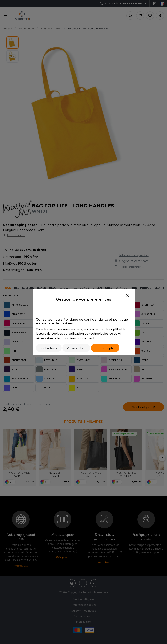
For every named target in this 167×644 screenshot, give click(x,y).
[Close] (128, 296)
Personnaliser (76, 348)
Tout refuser (49, 348)
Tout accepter (105, 348)
